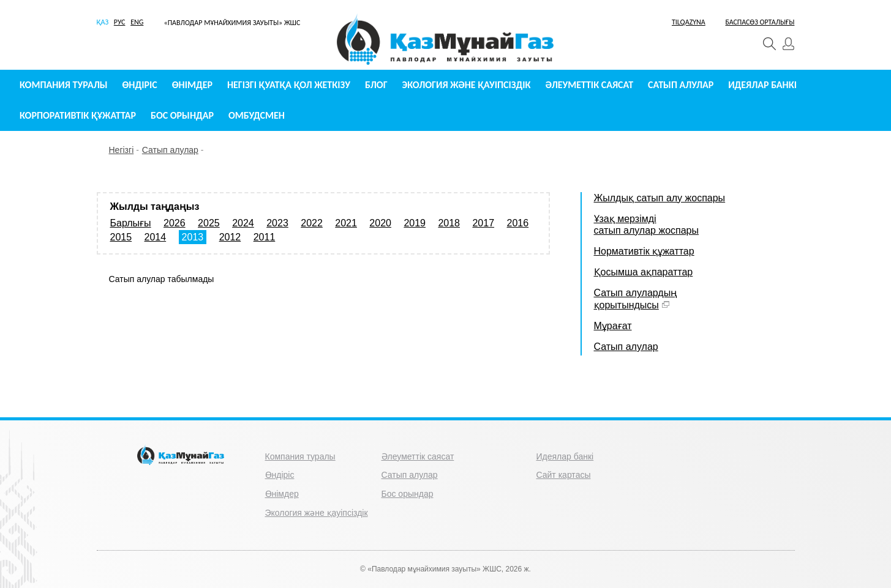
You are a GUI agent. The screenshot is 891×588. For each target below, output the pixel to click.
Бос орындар (182, 115)
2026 (175, 223)
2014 (156, 237)
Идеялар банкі (762, 85)
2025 (209, 223)
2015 (121, 237)
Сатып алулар (681, 85)
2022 (312, 223)
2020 (380, 223)
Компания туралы (64, 85)
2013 (193, 237)
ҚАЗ (103, 22)
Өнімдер (192, 85)
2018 (449, 223)
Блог (376, 85)
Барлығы (131, 223)
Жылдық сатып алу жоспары (660, 198)
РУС (120, 22)
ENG (137, 22)
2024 (243, 223)
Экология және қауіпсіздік (467, 85)
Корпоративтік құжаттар (78, 115)
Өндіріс (140, 85)
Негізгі (122, 150)
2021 (346, 223)
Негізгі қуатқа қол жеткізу (289, 85)
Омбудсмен (257, 115)
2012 (230, 237)
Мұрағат (613, 326)
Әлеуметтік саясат (590, 85)
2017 (483, 223)
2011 (265, 237)
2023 (277, 223)
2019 (415, 223)
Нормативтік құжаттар (644, 251)
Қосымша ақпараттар (644, 272)
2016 (518, 223)
